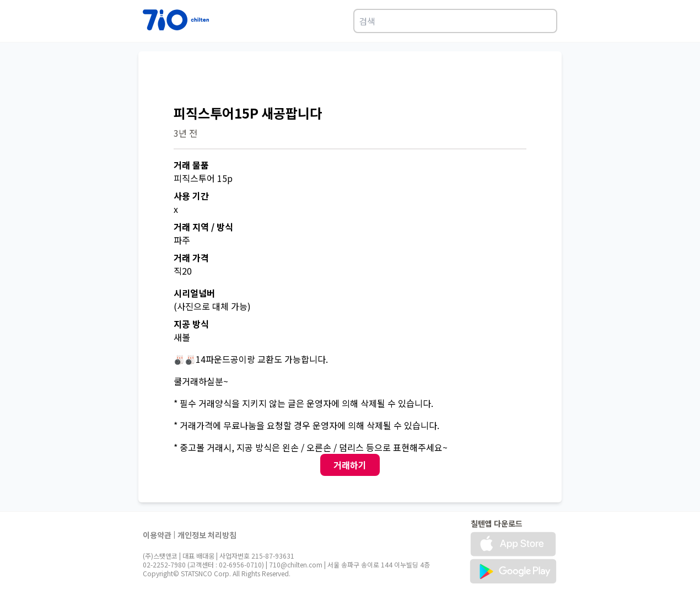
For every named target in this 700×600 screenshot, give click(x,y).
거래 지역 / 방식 (203, 227)
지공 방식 (191, 324)
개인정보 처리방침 (207, 535)
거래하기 (350, 465)
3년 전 (185, 133)
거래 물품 (191, 165)
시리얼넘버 (194, 293)
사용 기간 (191, 196)
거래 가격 (191, 258)
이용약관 (157, 535)
